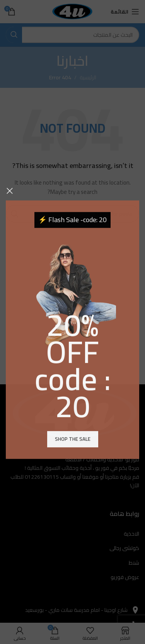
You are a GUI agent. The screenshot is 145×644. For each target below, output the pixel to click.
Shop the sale (73, 457)
